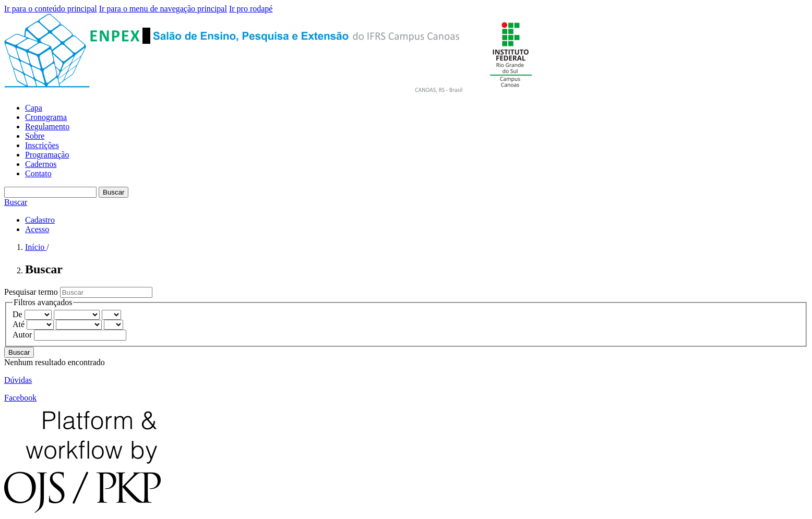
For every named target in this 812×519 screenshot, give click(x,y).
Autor (23, 335)
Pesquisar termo (32, 292)
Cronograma (46, 117)
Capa (34, 108)
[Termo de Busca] (50, 192)
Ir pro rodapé (251, 9)
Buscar (114, 192)
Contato (38, 173)
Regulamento (47, 126)
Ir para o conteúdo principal (51, 9)
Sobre (35, 136)
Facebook (20, 398)
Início (36, 247)
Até (20, 324)
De (19, 314)
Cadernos (41, 164)
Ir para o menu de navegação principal (163, 9)
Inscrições (42, 145)
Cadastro (40, 220)
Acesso (37, 229)
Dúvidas (18, 380)
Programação (47, 155)
